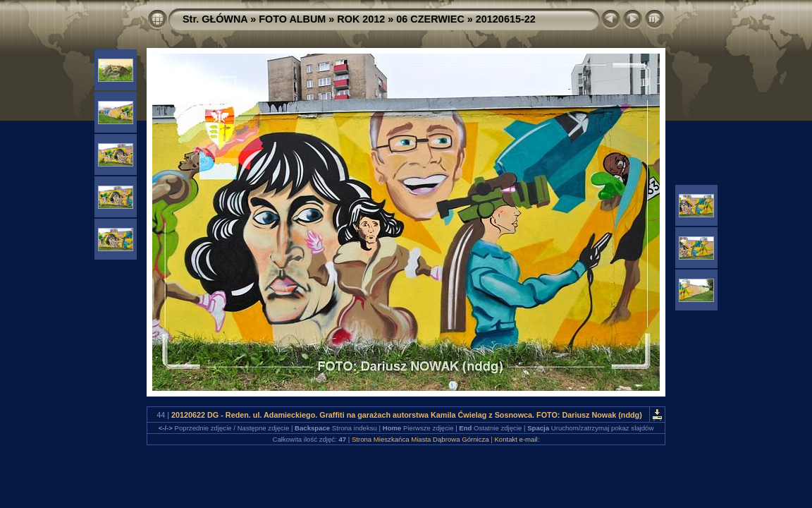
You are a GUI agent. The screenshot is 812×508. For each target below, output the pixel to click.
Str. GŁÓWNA (215, 19)
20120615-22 (506, 19)
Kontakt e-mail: (517, 439)
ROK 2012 (361, 19)
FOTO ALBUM (292, 19)
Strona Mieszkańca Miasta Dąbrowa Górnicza (420, 439)
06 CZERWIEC (430, 19)
